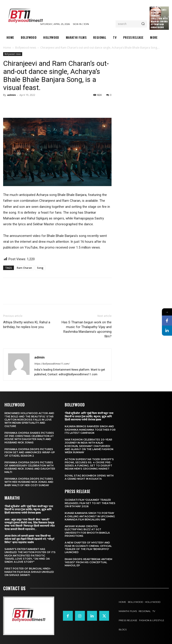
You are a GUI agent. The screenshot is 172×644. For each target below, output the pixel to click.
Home (7, 48)
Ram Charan (24, 268)
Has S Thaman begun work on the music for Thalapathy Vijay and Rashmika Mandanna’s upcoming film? (87, 329)
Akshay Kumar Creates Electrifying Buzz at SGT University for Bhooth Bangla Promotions (87, 531)
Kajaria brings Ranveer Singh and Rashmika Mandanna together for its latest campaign (89, 430)
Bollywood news (26, 48)
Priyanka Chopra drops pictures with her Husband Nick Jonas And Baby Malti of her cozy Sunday (29, 482)
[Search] (143, 24)
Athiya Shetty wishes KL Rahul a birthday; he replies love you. (27, 325)
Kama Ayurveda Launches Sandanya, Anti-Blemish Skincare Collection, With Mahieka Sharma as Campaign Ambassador (159, 16)
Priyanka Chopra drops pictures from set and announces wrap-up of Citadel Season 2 (30, 452)
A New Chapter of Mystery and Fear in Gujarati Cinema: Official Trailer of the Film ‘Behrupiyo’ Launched (88, 547)
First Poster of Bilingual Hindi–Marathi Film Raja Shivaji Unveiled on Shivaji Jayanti (29, 572)
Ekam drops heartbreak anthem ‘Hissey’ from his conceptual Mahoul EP (89, 562)
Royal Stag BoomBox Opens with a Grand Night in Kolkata (89, 477)
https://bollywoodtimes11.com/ (52, 364)
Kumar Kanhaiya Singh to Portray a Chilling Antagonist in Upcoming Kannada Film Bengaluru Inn (90, 516)
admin (12, 95)
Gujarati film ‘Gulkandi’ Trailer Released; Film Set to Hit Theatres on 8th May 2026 (88, 503)
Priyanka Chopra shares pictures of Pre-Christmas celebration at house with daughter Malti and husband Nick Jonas (29, 438)
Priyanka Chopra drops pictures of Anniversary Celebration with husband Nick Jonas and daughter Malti (30, 467)
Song (40, 268)
